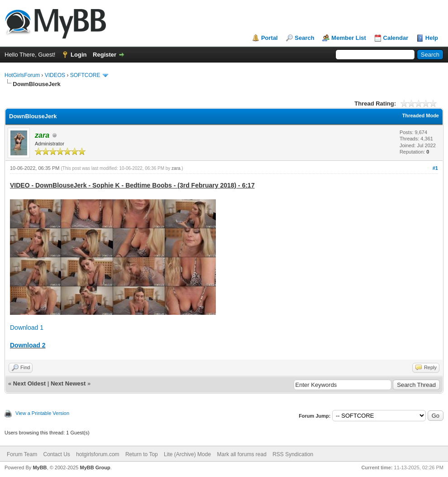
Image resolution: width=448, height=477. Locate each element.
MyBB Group (95, 467)
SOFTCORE (85, 75)
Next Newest (68, 383)
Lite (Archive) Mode (187, 454)
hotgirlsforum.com (98, 454)
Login (79, 55)
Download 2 (28, 345)
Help (432, 38)
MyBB (40, 467)
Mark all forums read (241, 454)
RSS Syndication (293, 454)
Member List (349, 38)
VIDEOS (55, 75)
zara (176, 168)
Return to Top (142, 454)
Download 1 (27, 328)
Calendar (396, 38)
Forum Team (22, 454)
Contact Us (56, 454)
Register (105, 55)
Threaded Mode (421, 116)
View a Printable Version (42, 413)
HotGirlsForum (22, 75)
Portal (269, 38)
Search (304, 38)
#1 (435, 168)
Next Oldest (29, 383)
